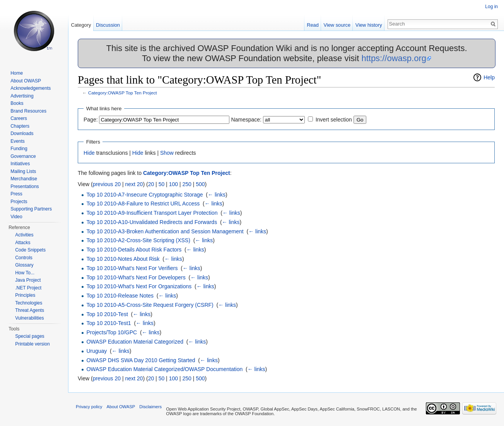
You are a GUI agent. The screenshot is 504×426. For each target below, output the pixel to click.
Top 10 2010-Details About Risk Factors (134, 250)
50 (162, 184)
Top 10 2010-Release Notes (120, 296)
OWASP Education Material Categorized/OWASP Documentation (164, 369)
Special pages (30, 336)
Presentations (25, 186)
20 (151, 184)
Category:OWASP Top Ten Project (123, 93)
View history (369, 25)
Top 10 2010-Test (107, 314)
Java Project (28, 280)
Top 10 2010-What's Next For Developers (136, 277)
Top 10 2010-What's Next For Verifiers (132, 268)
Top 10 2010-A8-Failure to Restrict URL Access (143, 204)
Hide (89, 153)
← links (217, 195)
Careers (19, 118)
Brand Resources (28, 111)
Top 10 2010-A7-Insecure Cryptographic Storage (144, 195)
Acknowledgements (31, 88)
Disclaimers (150, 407)
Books (17, 103)
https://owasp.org (394, 58)
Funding (19, 149)
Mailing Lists (23, 171)
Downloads (22, 133)
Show (167, 153)
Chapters (20, 126)
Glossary (24, 265)
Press (16, 194)
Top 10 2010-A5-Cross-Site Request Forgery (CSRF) (150, 305)
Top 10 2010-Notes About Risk (123, 259)
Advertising (22, 96)
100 (173, 184)
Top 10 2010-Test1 (108, 323)
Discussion (108, 25)
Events (18, 141)
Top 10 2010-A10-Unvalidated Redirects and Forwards (152, 222)
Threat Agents (30, 310)
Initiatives (20, 164)
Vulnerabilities (29, 318)
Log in (491, 7)
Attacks (23, 243)
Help (489, 77)
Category (81, 25)
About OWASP (26, 81)
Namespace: (246, 120)
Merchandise (24, 179)
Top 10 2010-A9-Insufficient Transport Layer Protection (152, 213)
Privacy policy (89, 407)
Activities (24, 235)
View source (337, 25)
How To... (25, 273)
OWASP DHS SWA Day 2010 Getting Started (141, 360)
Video (16, 217)
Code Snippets (30, 250)
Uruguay (97, 351)
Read (313, 25)
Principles (25, 295)
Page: (91, 120)
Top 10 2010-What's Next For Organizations (139, 286)
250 (187, 184)
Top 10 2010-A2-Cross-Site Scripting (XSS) (138, 240)
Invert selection (334, 120)
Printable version (32, 344)
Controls (24, 258)
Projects (19, 202)
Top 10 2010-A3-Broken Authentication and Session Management (165, 231)
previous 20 (107, 184)
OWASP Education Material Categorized (135, 342)
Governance (23, 156)
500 (200, 184)
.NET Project (28, 288)
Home (17, 73)
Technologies (29, 303)
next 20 (134, 184)
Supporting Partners (31, 209)
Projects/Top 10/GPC (112, 332)
